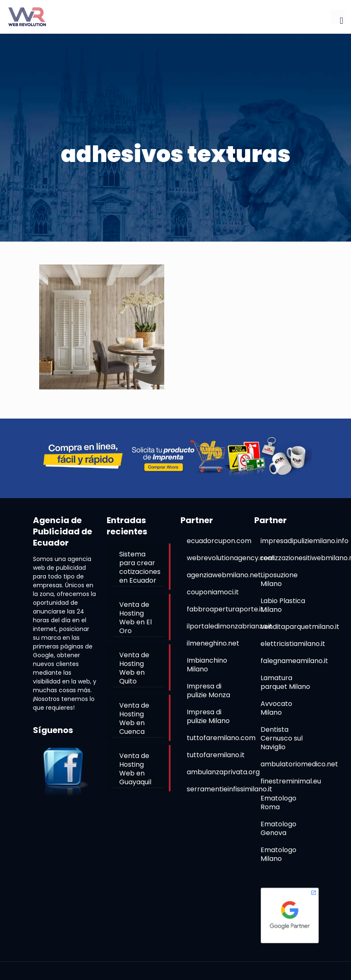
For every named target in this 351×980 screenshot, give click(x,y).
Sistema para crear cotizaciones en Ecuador (140, 567)
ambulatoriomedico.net (299, 764)
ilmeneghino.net (213, 643)
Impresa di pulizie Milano (208, 716)
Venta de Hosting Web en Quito (134, 668)
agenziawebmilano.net (224, 575)
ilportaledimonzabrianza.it (229, 626)
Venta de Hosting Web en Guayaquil (135, 769)
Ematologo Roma (278, 803)
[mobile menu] (338, 17)
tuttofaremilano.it (216, 755)
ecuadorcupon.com (219, 541)
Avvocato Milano (276, 708)
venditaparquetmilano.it (300, 627)
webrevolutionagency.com (231, 558)
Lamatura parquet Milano (285, 682)
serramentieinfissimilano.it (229, 789)
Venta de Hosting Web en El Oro (135, 618)
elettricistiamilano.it (293, 644)
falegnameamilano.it (294, 661)
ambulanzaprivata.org (223, 772)
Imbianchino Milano (207, 665)
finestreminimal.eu (291, 781)
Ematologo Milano (278, 854)
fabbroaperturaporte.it (225, 609)
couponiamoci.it (213, 592)
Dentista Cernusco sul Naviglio (282, 738)
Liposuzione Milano (279, 579)
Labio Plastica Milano (283, 605)
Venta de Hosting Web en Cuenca (134, 718)
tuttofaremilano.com (221, 738)
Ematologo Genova (278, 828)
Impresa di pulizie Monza (208, 691)
